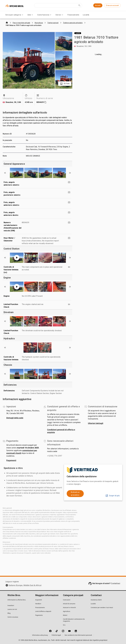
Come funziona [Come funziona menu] (45, 15)
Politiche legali (56, 635)
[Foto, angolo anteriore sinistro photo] (69, 182)
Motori (65, 615)
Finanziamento (73, 15)
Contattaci (115, 583)
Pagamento (39, 615)
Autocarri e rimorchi (69, 608)
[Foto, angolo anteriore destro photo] (69, 212)
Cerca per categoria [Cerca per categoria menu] (15, 15)
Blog (9, 613)
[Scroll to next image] (70, 173)
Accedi (98, 5)
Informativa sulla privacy (40, 635)
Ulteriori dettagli (96, 423)
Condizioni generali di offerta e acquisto (61, 431)
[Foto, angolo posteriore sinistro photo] (69, 192)
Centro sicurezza (13, 617)
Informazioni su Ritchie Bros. (17, 600)
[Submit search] (79, 5)
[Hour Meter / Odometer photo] (69, 238)
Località (86, 15)
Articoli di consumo (69, 604)
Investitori (11, 605)
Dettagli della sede (15, 418)
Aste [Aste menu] (31, 15)
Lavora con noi (12, 609)
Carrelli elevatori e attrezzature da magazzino (74, 620)
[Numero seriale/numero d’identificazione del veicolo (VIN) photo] (69, 223)
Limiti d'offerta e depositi (43, 611)
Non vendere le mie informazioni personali (78, 635)
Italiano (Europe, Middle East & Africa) (25, 585)
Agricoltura (67, 611)
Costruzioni (67, 600)
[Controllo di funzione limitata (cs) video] (69, 267)
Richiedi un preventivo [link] (75, 494)
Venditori (38, 604)
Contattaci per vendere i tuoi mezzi (102, 608)
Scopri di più (113, 496)
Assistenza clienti (96, 600)
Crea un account (112, 5)
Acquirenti (39, 600)
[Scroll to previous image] (5, 173)
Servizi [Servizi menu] (60, 15)
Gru (64, 625)
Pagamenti (11, 460)
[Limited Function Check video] (69, 304)
